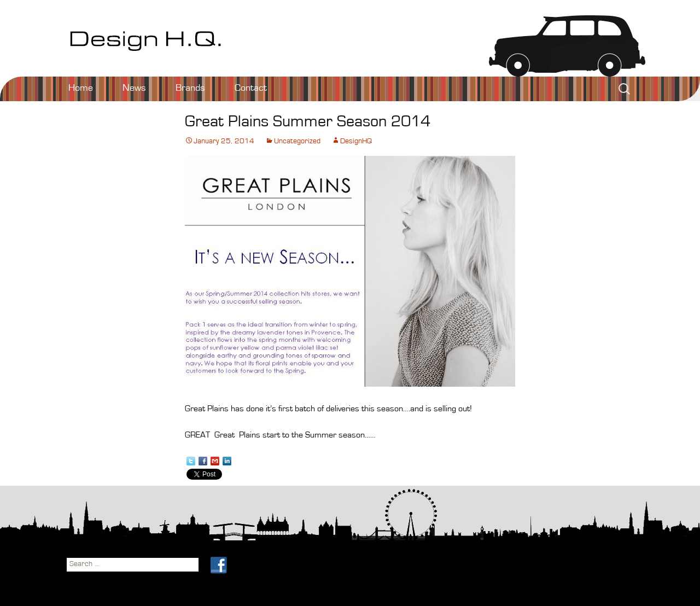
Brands (190, 89)
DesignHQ (356, 142)
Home (81, 89)
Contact (251, 89)
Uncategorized (297, 142)
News (134, 89)
